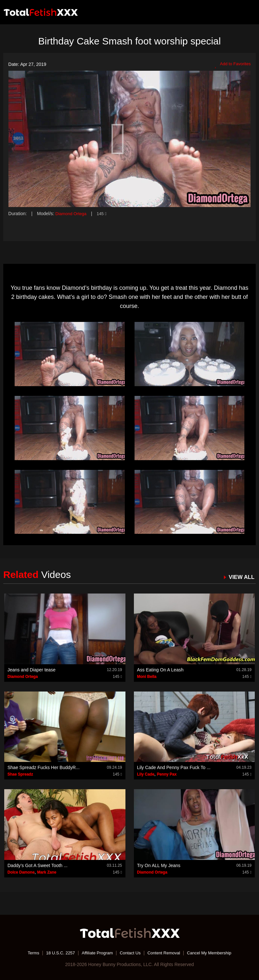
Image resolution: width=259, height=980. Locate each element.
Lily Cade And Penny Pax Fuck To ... (174, 767)
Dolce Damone (21, 872)
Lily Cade (146, 774)
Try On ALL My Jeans (159, 865)
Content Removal (166, 952)
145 (104, 214)
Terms (27, 952)
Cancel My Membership (214, 952)
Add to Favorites (231, 65)
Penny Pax (167, 774)
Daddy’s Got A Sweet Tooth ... (38, 865)
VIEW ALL (241, 577)
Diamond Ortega (72, 214)
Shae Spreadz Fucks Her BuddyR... (44, 767)
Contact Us (130, 952)
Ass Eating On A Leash (160, 669)
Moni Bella (147, 676)
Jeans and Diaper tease (32, 669)
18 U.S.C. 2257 (56, 952)
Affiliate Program (95, 952)
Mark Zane (47, 872)
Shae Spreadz (20, 774)
